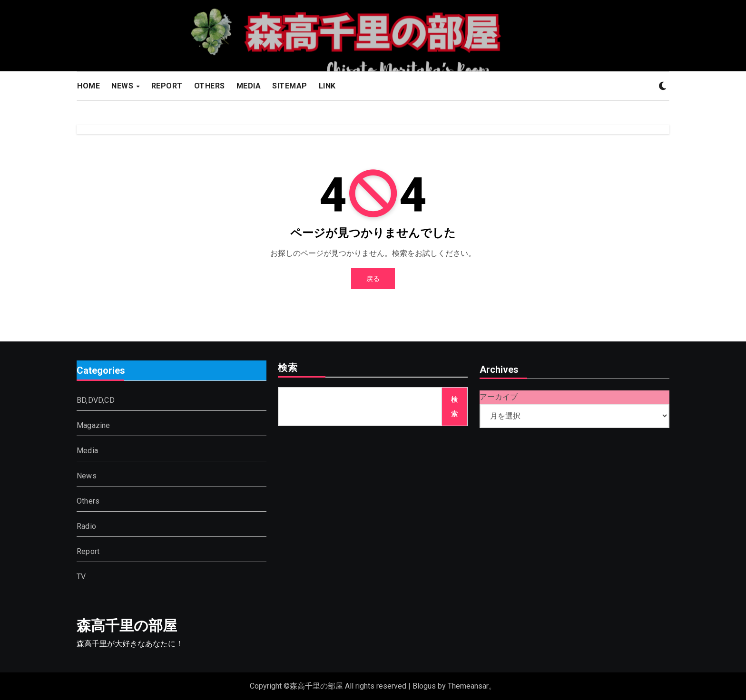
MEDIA (249, 86)
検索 (288, 369)
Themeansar (468, 686)
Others (88, 501)
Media (87, 451)
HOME (88, 86)
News (87, 476)
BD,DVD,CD (96, 401)
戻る (373, 279)
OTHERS (210, 86)
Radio (86, 527)
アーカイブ (499, 397)
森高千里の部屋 (127, 626)
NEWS (123, 86)
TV (81, 577)
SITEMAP (290, 86)
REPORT (167, 86)
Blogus (424, 686)
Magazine (93, 426)
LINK (327, 86)
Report (88, 552)
